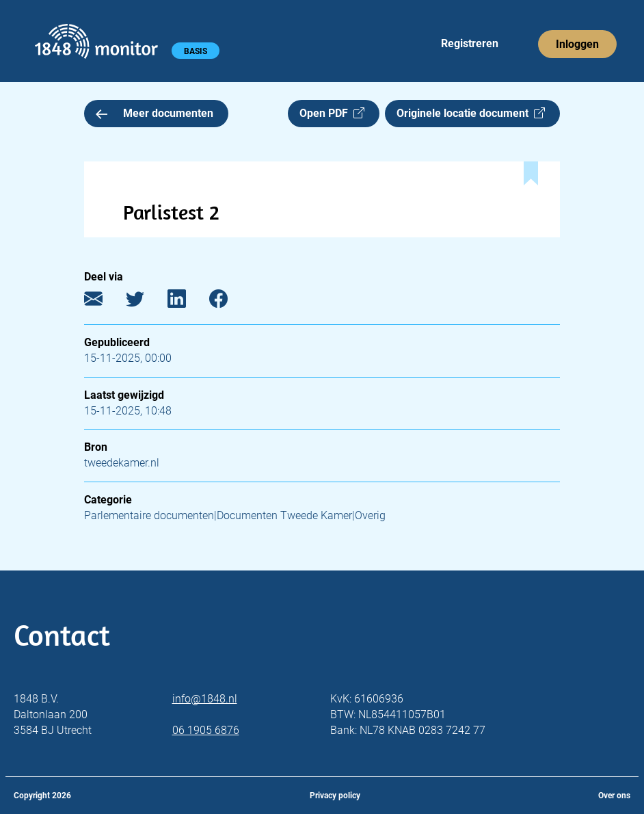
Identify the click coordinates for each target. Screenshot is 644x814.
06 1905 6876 (206, 730)
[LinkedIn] (187, 302)
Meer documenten (155, 113)
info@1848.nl (205, 699)
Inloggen (577, 44)
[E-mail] (104, 302)
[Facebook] (229, 302)
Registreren (470, 43)
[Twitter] (145, 302)
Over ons (614, 796)
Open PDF (332, 113)
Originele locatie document (471, 113)
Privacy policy (335, 796)
